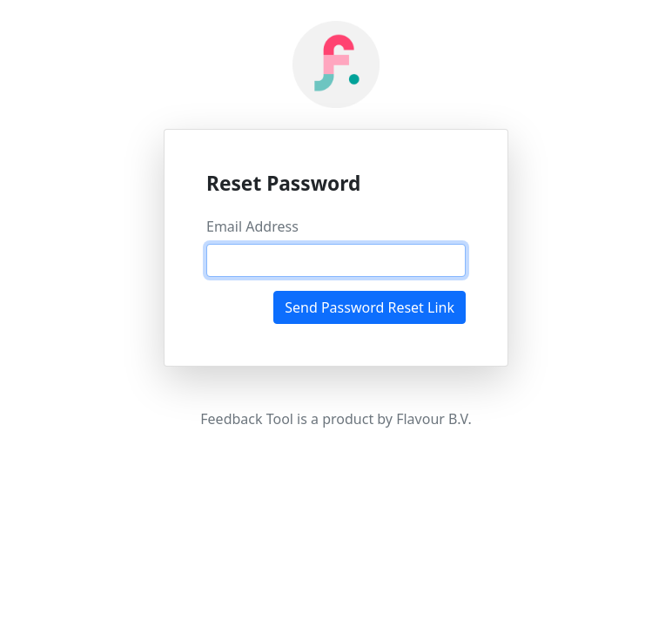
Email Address (252, 226)
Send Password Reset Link (370, 307)
